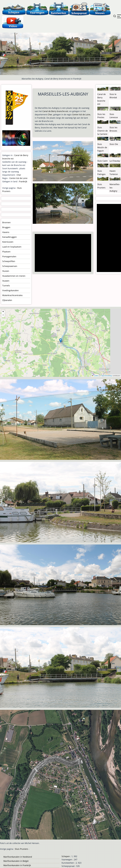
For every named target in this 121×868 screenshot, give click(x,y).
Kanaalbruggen (9, 237)
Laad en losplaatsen (12, 247)
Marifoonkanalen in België (16, 861)
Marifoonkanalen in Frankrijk (17, 865)
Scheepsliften (9, 261)
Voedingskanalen (10, 290)
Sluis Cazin (102, 161)
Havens (6, 232)
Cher (50, 115)
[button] (61, 340)
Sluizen (6, 271)
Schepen (66, 856)
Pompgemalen (9, 256)
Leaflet (95, 376)
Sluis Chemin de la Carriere (103, 131)
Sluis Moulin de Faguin (102, 147)
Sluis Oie (114, 144)
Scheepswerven (10, 266)
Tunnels (6, 286)
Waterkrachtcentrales (12, 295)
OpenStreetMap (107, 376)
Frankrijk (23, 181)
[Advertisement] (62, 253)
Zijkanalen (7, 300)
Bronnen (6, 222)
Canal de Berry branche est (55, 111)
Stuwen (6, 281)
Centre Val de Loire (81, 115)
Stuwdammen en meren (14, 276)
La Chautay (115, 161)
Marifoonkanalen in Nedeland (18, 857)
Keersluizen (8, 242)
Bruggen (6, 227)
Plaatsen (6, 252)
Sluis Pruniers (21, 849)
